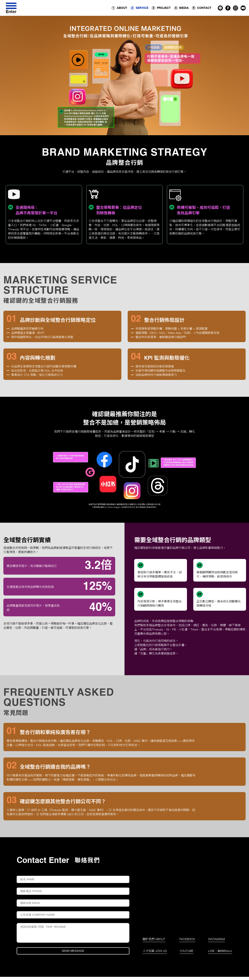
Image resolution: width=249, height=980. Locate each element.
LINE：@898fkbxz (220, 954)
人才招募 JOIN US (155, 954)
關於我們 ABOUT (154, 942)
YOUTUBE (187, 954)
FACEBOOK (187, 942)
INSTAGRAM (217, 942)
